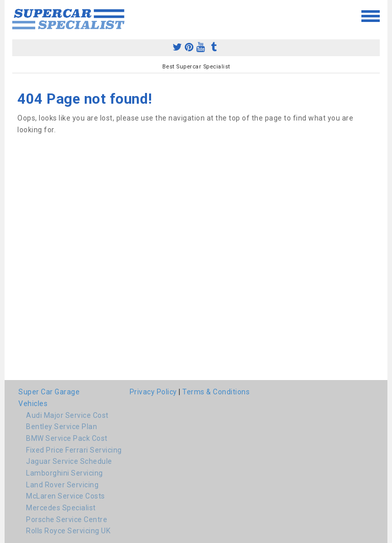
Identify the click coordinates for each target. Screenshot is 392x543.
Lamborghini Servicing (65, 473)
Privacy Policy (153, 392)
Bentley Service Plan (62, 427)
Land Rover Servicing (62, 485)
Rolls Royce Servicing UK (68, 531)
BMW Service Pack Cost (67, 438)
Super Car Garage (49, 392)
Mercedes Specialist (61, 508)
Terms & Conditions (216, 392)
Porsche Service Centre (67, 520)
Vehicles (33, 404)
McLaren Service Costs (66, 496)
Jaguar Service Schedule (69, 461)
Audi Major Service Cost (67, 415)
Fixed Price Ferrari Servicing (74, 450)
